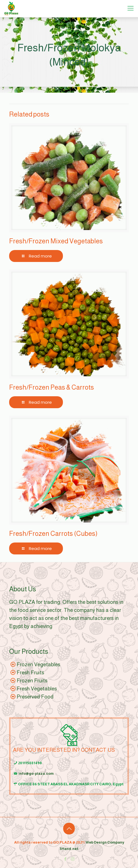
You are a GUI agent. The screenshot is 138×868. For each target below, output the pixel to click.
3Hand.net (69, 849)
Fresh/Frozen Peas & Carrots (52, 387)
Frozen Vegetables (38, 664)
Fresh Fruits (30, 673)
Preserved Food (35, 697)
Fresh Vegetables (37, 689)
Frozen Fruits (32, 681)
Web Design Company (105, 842)
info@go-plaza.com (36, 774)
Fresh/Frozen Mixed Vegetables (56, 241)
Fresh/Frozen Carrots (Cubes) (53, 533)
